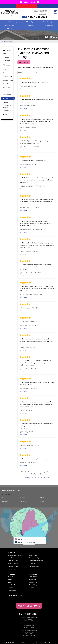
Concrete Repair (10, 25)
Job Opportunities (7, 65)
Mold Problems (12, 558)
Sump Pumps (33, 555)
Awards (5, 54)
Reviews (5, 98)
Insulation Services (13, 566)
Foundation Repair (48, 22)
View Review (23, 89)
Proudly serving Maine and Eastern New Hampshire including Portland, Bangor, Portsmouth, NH (40, 12)
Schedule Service (27, 6)
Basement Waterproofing (10, 22)
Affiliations (6, 57)
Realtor (5, 114)
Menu (55, 12)
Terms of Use (44, 643)
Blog (4, 69)
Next (48, 478)
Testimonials (6, 73)
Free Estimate (12, 569)
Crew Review (7, 111)
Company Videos (8, 80)
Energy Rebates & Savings (8, 106)
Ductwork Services (35, 566)
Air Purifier (32, 563)
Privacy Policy (34, 643)
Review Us (24, 62)
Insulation (10, 28)
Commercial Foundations (36, 561)
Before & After (7, 84)
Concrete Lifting (29, 25)
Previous (28, 478)
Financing (6, 102)
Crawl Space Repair (29, 22)
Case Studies (7, 61)
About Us (7, 51)
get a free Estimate (29, 606)
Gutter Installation (48, 25)
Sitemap (51, 643)
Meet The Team (8, 77)
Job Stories (6, 91)
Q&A (9, 582)
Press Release (7, 95)
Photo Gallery (7, 87)
